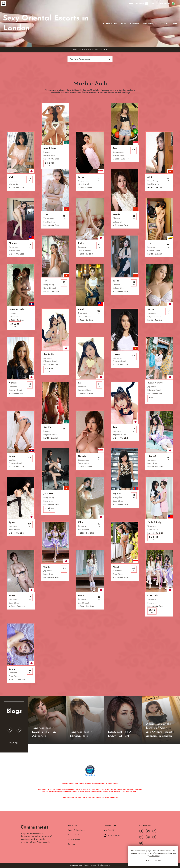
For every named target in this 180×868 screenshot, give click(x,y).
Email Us (112, 830)
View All (14, 743)
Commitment (34, 827)
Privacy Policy (74, 835)
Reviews (135, 24)
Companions (110, 24)
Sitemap (72, 844)
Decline (157, 861)
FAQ (175, 24)
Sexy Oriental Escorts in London (46, 24)
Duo (123, 24)
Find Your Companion (80, 59)
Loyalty (164, 24)
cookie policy (154, 856)
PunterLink (90, 775)
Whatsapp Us (114, 835)
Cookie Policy (74, 840)
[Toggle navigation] (100, 24)
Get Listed (149, 24)
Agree (148, 861)
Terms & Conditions (77, 830)
